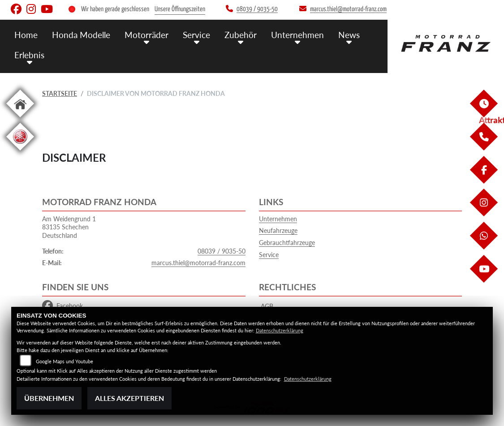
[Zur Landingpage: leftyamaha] (20, 152)
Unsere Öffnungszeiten (180, 9)
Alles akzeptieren (129, 398)
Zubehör (241, 35)
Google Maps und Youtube (65, 361)
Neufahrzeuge (278, 230)
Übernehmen (49, 398)
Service (196, 35)
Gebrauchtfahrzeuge (287, 243)
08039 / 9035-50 (222, 251)
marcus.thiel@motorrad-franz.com (198, 263)
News (349, 35)
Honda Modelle (81, 35)
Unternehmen (297, 35)
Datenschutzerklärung (280, 330)
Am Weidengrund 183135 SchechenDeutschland (69, 227)
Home (26, 35)
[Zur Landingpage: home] (20, 119)
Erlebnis (29, 55)
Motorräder (146, 35)
